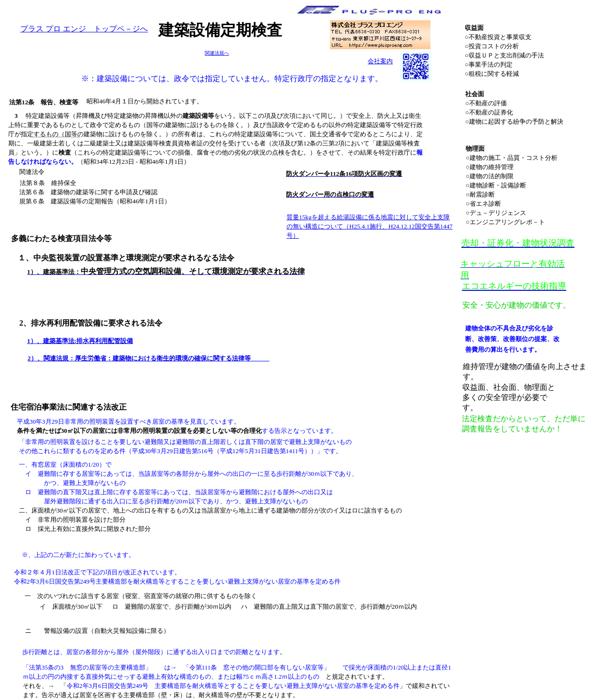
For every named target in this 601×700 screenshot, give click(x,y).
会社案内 (380, 61)
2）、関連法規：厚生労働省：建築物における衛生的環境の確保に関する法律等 (149, 358)
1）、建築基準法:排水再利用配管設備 (80, 341)
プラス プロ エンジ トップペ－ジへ (84, 29)
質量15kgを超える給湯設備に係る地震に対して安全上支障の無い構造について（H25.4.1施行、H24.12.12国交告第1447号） (370, 226)
